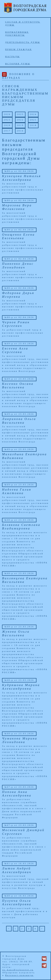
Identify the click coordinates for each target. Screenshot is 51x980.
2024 (33, 114)
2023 (7, 120)
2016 (20, 131)
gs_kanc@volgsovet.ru (18, 970)
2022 (20, 120)
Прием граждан (18, 49)
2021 (33, 120)
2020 (7, 125)
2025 (20, 114)
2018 (33, 125)
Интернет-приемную (19, 975)
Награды (13, 57)
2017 (7, 131)
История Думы (18, 64)
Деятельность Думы (23, 42)
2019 (20, 125)
